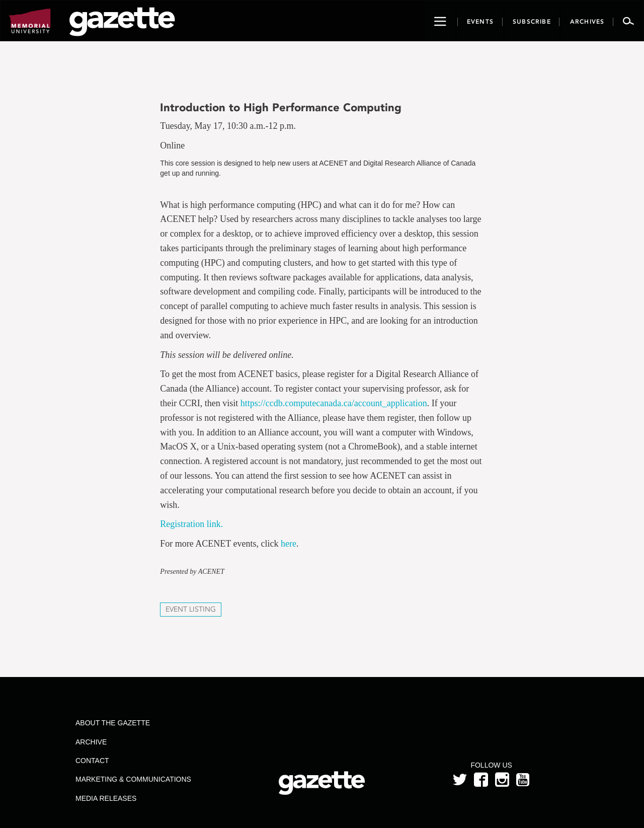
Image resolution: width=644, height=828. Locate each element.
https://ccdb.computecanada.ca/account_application (334, 403)
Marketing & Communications (133, 779)
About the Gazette (113, 723)
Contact (92, 761)
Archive (91, 742)
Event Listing (191, 609)
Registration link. (191, 524)
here (289, 544)
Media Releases (106, 798)
